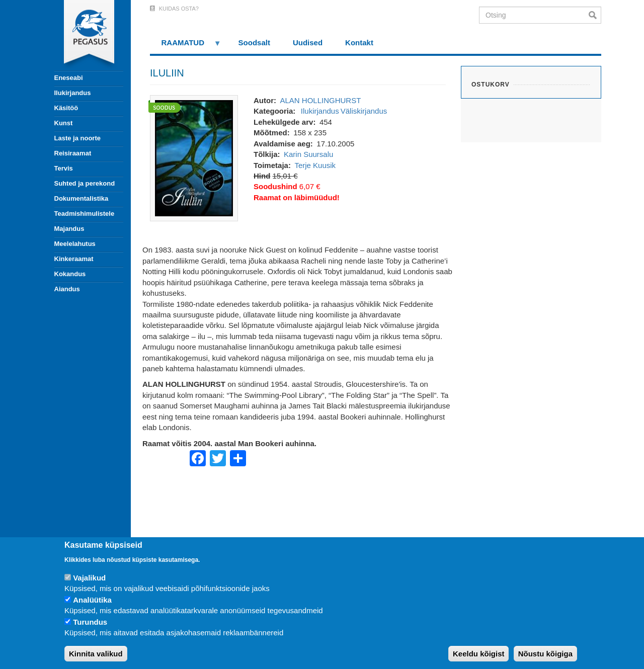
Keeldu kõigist (479, 654)
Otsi (595, 15)
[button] (194, 157)
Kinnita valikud (96, 654)
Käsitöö (66, 108)
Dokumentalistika (82, 198)
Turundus (90, 622)
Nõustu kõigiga (545, 654)
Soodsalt (254, 43)
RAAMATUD (186, 46)
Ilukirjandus (73, 93)
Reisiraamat (73, 153)
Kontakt (359, 43)
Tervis (64, 168)
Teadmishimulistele (85, 214)
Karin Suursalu (308, 154)
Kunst (64, 123)
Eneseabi (69, 78)
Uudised (308, 43)
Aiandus (67, 289)
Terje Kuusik (315, 165)
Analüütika (92, 600)
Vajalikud (89, 578)
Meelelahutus (75, 244)
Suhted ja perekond (85, 183)
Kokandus (70, 274)
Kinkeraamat (74, 259)
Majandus (69, 229)
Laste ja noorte (77, 138)
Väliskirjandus (364, 111)
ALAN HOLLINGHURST (320, 100)
